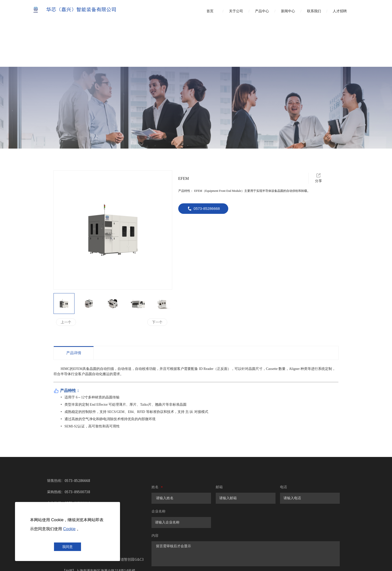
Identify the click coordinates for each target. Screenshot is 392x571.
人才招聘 (340, 11)
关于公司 (236, 11)
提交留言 (189, 533)
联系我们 (314, 11)
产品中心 (262, 11)
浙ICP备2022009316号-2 (199, 563)
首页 (210, 11)
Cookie (69, 529)
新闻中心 (288, 11)
